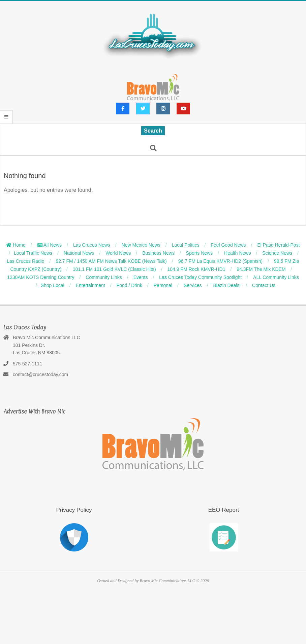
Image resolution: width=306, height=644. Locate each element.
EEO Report (224, 510)
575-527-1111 (27, 364)
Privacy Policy (74, 510)
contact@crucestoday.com (40, 374)
